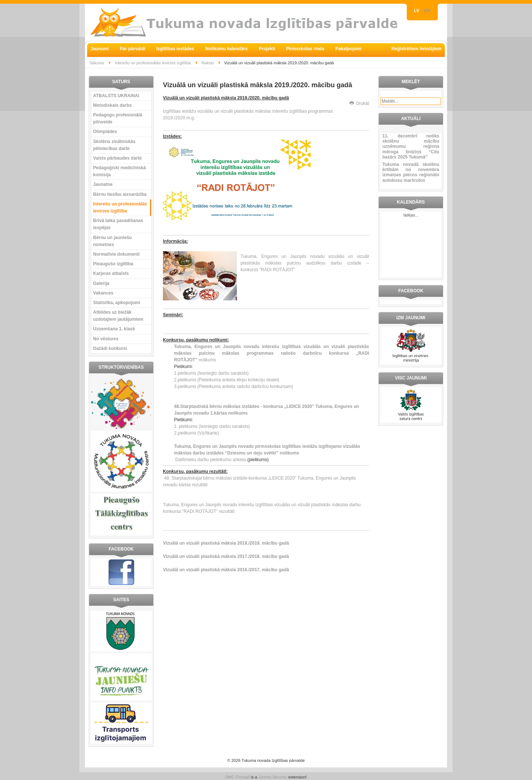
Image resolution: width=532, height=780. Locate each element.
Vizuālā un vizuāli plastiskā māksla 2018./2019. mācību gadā (226, 543)
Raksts (208, 63)
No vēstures (106, 339)
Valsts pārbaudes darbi (117, 158)
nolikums (272, 353)
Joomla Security (273, 777)
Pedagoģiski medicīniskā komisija (120, 171)
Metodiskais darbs (112, 105)
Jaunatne (103, 184)
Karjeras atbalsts (111, 273)
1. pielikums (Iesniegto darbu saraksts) (212, 426)
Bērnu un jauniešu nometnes (112, 241)
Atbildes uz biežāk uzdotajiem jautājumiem (118, 316)
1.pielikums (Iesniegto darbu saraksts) (211, 373)
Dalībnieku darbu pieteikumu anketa (210, 460)
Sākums (97, 63)
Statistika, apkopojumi (117, 303)
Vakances (103, 293)
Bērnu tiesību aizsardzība (120, 194)
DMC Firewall (238, 777)
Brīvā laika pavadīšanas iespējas (118, 224)
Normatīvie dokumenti (116, 254)
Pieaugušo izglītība (113, 264)
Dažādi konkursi (110, 348)
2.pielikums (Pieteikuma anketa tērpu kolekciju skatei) (227, 380)
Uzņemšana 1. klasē (114, 329)
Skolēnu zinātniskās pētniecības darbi (114, 145)
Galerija (101, 283)
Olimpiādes (105, 132)
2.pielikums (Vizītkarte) (196, 433)
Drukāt (359, 103)
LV (417, 11)
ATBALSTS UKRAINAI (116, 96)
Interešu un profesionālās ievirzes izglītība (153, 63)
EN (427, 11)
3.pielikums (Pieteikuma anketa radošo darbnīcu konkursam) (233, 386)
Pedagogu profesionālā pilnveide (118, 118)
